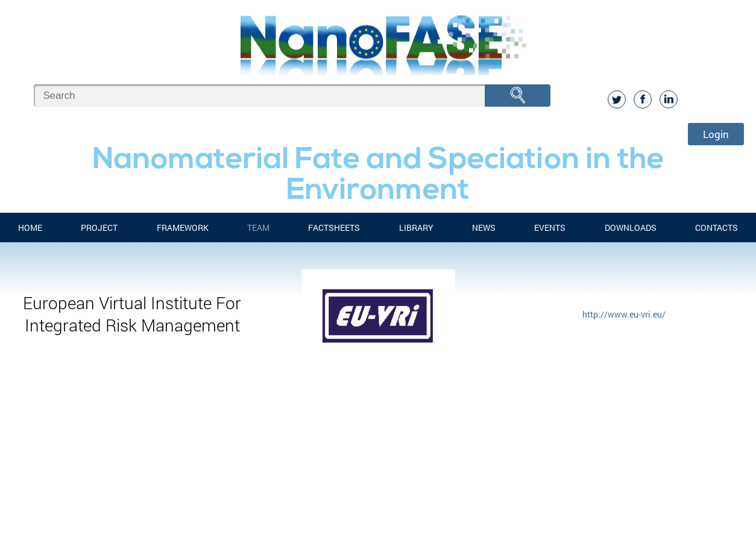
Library (416, 228)
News (484, 228)
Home (30, 228)
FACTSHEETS (334, 228)
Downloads (631, 228)
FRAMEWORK (183, 228)
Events (550, 228)
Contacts (717, 228)
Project (99, 228)
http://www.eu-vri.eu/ (624, 314)
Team (258, 228)
